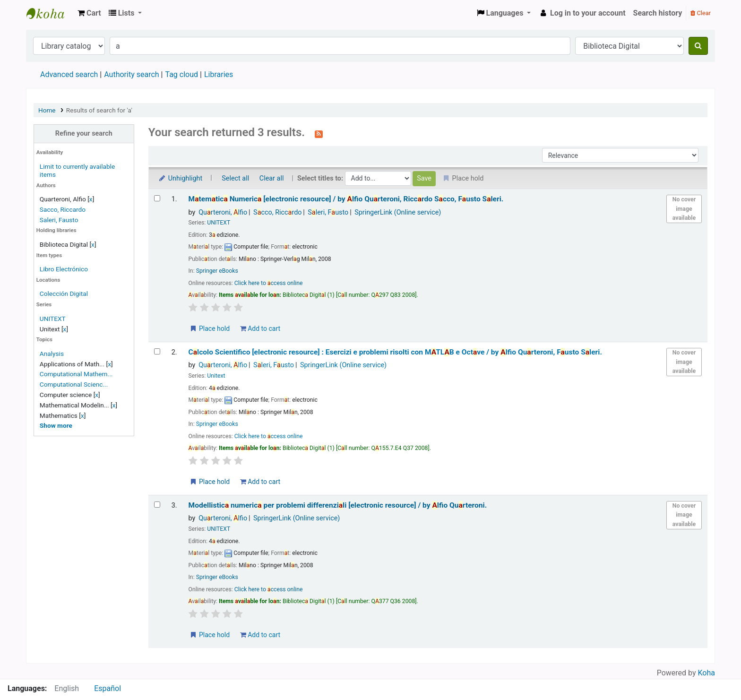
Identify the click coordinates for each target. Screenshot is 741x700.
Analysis (52, 354)
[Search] (698, 46)
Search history (658, 13)
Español (108, 688)
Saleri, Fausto (59, 220)
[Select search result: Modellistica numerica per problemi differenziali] (157, 505)
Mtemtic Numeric (346, 199)
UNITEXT (53, 319)
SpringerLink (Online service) (398, 212)
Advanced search (69, 74)
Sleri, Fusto (328, 212)
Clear (701, 13)
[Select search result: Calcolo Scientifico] (157, 351)
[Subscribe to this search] (319, 133)
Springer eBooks (217, 271)
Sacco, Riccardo (63, 209)
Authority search (131, 74)
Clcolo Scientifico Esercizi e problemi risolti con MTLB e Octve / (395, 352)
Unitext (216, 376)
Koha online (50, 13)
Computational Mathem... (76, 374)
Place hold (210, 328)
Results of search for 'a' (99, 110)
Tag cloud (181, 74)
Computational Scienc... (74, 384)
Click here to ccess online (269, 283)
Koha (707, 673)
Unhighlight (180, 178)
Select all (235, 178)
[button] (89, 13)
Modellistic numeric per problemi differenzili (338, 505)
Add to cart (260, 328)
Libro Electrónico (64, 269)
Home (47, 110)
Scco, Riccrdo (277, 212)
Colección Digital (64, 294)
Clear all (272, 178)
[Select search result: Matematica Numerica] (157, 198)
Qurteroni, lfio (223, 212)
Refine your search (84, 134)
